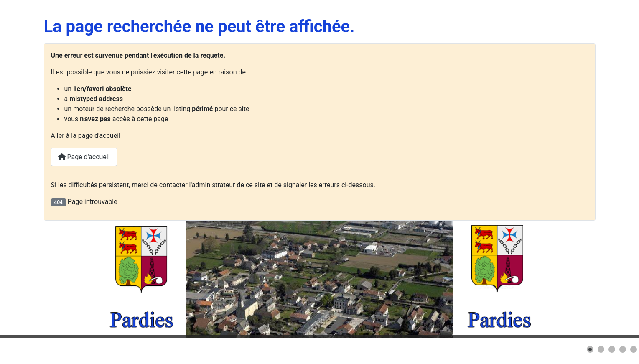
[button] (590, 349)
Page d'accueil (84, 157)
